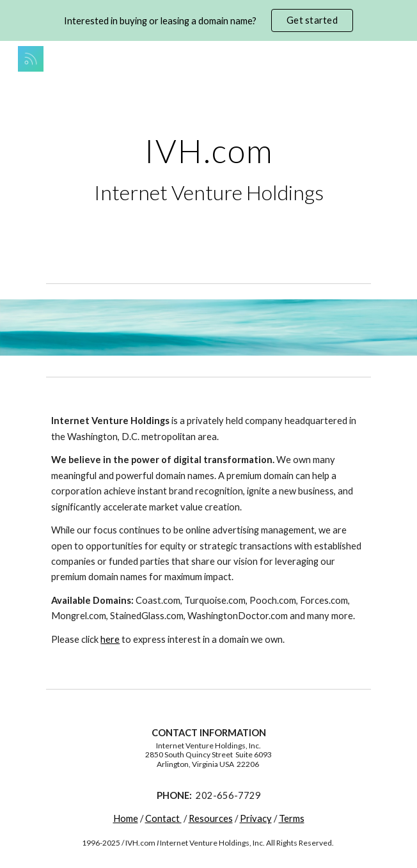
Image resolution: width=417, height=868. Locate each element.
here (110, 639)
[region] (208, 20)
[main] (208, 170)
